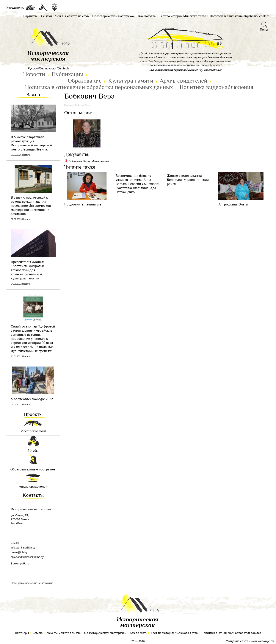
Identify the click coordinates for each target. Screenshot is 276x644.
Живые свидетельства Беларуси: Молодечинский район (188, 180)
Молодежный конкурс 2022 (32, 399)
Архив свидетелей (183, 81)
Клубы (33, 451)
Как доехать (138, 633)
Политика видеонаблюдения (216, 87)
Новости (34, 74)
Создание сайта (237, 641)
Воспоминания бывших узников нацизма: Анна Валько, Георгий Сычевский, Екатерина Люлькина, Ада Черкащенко (138, 184)
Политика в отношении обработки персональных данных (99, 87)
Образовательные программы (33, 469)
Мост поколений (33, 431)
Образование (85, 81)
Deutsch (63, 68)
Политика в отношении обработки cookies (231, 633)
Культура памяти (131, 81)
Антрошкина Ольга (233, 204)
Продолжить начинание (83, 204)
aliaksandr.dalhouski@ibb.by (27, 557)
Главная (68, 105)
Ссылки (38, 633)
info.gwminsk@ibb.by (23, 548)
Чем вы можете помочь (64, 633)
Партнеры (22, 633)
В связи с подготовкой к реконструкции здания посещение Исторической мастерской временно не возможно (31, 206)
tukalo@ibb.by (19, 552)
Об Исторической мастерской (105, 633)
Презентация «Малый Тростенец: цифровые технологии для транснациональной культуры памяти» (28, 270)
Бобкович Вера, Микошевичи (89, 161)
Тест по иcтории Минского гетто (174, 633)
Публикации (68, 74)
